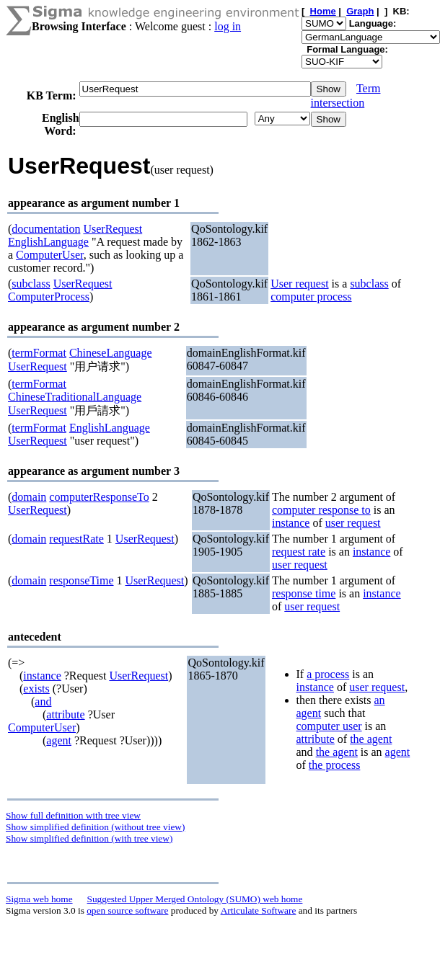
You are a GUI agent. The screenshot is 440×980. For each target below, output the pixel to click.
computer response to (321, 510)
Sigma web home (39, 899)
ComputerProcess (49, 297)
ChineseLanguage (111, 353)
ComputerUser (50, 255)
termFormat (39, 353)
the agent (371, 739)
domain (29, 497)
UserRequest (113, 229)
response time (304, 593)
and (43, 701)
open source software (127, 910)
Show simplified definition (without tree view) (95, 827)
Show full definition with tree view (73, 815)
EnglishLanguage (48, 242)
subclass (31, 284)
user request (353, 523)
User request (299, 284)
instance (291, 523)
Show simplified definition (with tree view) (89, 838)
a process (328, 674)
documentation (46, 229)
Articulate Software (259, 910)
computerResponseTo (99, 497)
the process (335, 765)
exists (36, 689)
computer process (311, 297)
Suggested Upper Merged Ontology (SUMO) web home (195, 899)
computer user (329, 726)
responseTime (81, 580)
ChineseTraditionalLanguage (75, 397)
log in (228, 26)
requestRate (76, 539)
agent (59, 740)
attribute (65, 714)
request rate (299, 552)
